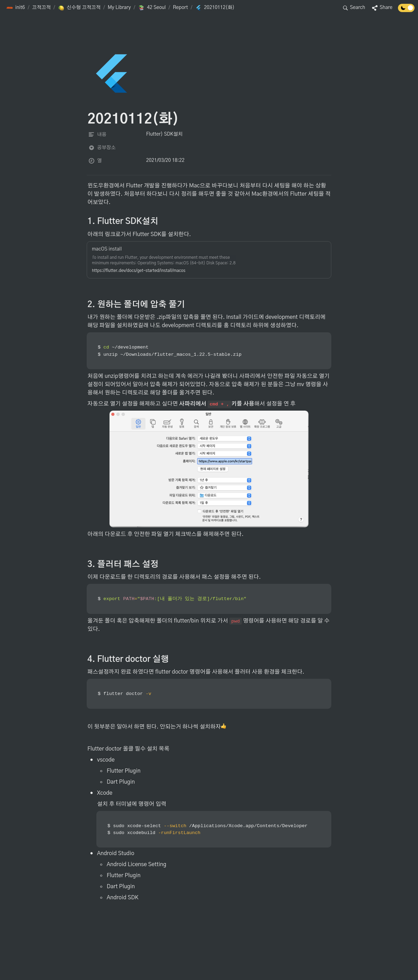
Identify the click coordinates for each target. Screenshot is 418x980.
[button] (16, 8)
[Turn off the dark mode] (406, 10)
